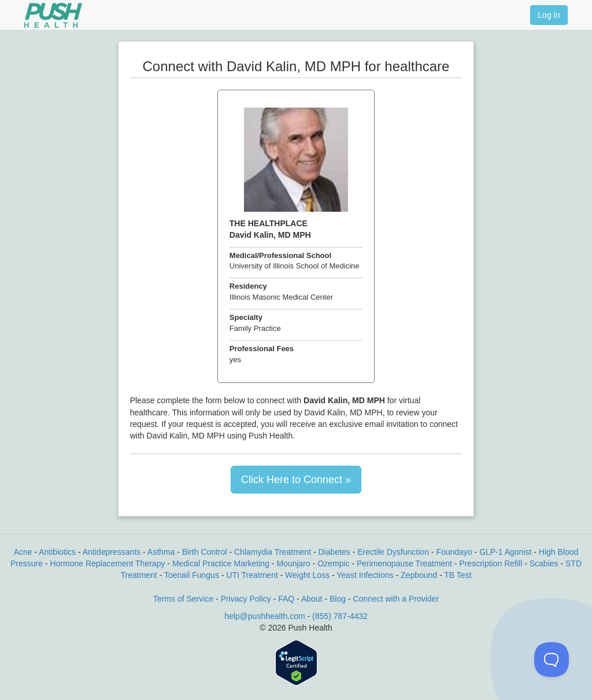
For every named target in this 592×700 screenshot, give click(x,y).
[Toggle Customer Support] (552, 660)
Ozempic (333, 563)
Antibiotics (57, 552)
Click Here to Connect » (296, 480)
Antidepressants (112, 552)
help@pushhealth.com (265, 616)
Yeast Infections (365, 575)
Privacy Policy (246, 599)
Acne (23, 552)
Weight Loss (307, 575)
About (312, 599)
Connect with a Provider (396, 599)
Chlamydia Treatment (273, 552)
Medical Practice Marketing (221, 563)
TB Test (458, 575)
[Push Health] (53, 15)
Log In (549, 15)
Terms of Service (183, 599)
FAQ (286, 599)
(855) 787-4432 (340, 616)
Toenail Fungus (192, 575)
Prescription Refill (491, 563)
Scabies (544, 563)
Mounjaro (293, 563)
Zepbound (419, 575)
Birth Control (205, 552)
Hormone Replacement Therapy (107, 563)
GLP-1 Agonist (505, 552)
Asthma (161, 552)
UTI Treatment (252, 575)
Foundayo (454, 552)
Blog (338, 599)
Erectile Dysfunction (393, 552)
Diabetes (334, 552)
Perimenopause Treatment (404, 563)
